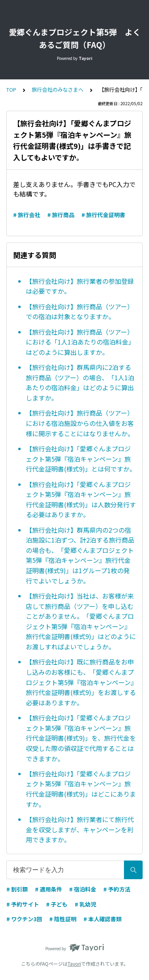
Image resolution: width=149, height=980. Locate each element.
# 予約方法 (117, 889)
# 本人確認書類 (103, 919)
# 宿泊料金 (83, 889)
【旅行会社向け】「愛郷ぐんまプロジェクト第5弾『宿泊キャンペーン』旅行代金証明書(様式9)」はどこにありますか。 (81, 789)
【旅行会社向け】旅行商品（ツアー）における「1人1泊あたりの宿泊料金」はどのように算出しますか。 (80, 342)
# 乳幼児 (85, 904)
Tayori (74, 964)
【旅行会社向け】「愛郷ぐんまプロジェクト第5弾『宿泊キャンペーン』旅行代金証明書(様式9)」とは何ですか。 (81, 459)
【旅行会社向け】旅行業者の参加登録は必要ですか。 (80, 286)
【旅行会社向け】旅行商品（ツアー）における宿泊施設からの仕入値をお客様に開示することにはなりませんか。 (80, 423)
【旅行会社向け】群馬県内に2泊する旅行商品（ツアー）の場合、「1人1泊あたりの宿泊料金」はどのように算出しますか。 (80, 382)
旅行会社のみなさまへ (58, 90)
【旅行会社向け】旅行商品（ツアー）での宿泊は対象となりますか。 (80, 312)
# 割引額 (17, 889)
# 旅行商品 (61, 215)
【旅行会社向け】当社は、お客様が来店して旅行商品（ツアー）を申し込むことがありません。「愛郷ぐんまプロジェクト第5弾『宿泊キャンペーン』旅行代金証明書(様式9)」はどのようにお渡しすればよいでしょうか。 (81, 621)
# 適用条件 (48, 889)
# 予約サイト (23, 904)
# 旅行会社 (27, 215)
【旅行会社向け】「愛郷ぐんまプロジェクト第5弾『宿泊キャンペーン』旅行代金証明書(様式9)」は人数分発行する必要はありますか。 (81, 500)
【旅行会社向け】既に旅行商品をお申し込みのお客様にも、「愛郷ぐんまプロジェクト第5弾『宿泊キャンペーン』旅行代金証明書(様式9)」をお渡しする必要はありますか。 (81, 682)
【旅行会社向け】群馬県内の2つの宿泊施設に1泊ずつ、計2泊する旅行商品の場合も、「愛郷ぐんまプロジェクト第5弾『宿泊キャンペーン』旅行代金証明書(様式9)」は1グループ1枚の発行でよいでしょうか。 (80, 555)
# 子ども (57, 904)
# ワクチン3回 (24, 919)
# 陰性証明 (63, 919)
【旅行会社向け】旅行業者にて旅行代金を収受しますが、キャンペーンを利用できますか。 (80, 829)
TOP (11, 90)
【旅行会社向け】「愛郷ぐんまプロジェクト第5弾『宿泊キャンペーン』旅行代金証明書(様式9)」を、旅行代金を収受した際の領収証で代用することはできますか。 (81, 738)
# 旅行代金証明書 (103, 215)
